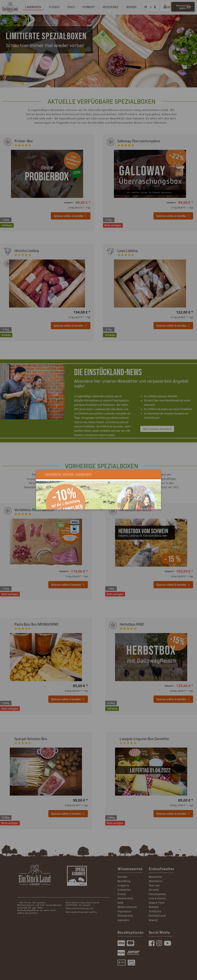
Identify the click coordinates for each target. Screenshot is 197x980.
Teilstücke (155, 911)
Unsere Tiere (157, 903)
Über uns (154, 885)
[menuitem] (183, 7)
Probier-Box (24, 141)
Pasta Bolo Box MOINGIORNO (36, 624)
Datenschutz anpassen (125, 918)
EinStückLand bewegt (157, 918)
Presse (122, 894)
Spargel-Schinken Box (31, 739)
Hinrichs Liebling (27, 251)
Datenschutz (125, 898)
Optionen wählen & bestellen (70, 215)
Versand (154, 890)
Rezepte (154, 907)
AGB (120, 903)
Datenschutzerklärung (77, 908)
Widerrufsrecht (127, 907)
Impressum (124, 911)
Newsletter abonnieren (156, 879)
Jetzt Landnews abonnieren (157, 429)
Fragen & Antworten (124, 888)
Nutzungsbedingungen (77, 912)
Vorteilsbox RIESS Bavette (34, 510)
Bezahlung (124, 881)
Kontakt (123, 877)
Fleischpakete (157, 894)
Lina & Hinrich (157, 898)
